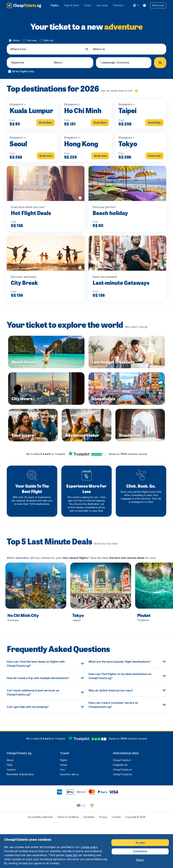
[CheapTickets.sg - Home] (24, 5)
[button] (158, 5)
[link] (144, 5)
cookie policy (89, 847)
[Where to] (128, 49)
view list (71, 855)
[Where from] (45, 49)
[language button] (136, 5)
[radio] (14, 40)
